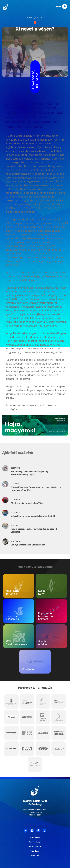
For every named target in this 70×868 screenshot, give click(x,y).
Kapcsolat (35, 837)
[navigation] (60, 6)
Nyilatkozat (35, 851)
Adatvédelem (35, 842)
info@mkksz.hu (35, 815)
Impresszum (35, 846)
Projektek (35, 856)
